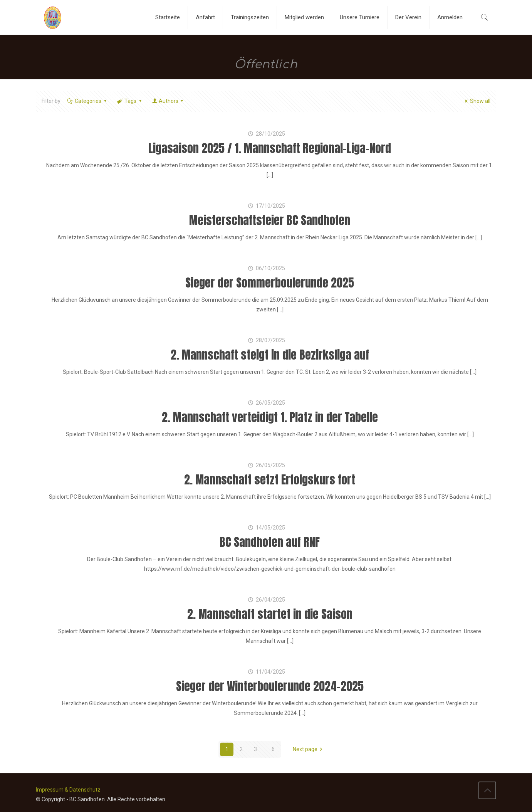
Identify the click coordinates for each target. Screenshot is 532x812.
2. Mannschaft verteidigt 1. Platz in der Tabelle (270, 417)
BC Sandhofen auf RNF (270, 542)
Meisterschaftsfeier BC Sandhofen (270, 220)
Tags (130, 101)
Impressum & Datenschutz (68, 790)
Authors (168, 101)
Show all (477, 101)
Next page (309, 749)
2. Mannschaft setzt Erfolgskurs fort (270, 480)
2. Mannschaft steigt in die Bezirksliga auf (270, 355)
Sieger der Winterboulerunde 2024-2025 (270, 686)
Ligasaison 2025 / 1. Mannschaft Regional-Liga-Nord (270, 148)
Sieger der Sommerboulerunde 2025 (270, 283)
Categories (88, 101)
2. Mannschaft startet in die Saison (270, 614)
